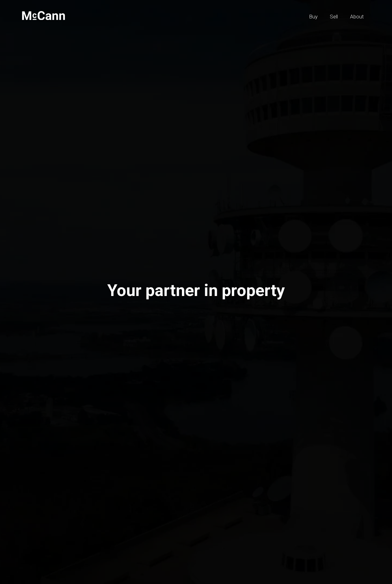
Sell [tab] (105, 314)
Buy (313, 17)
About (357, 17)
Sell (334, 17)
